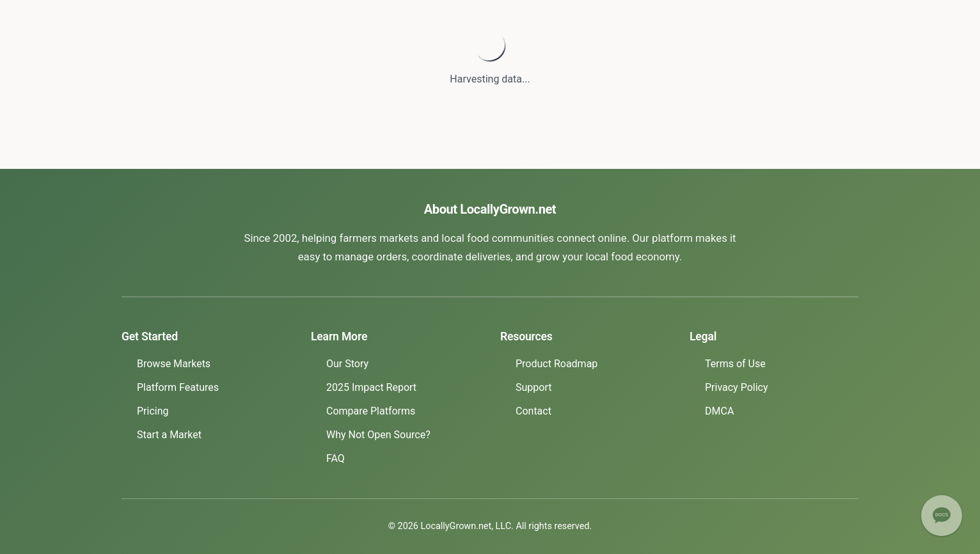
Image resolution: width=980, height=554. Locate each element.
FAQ (336, 458)
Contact (533, 411)
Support (533, 387)
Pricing (153, 411)
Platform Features (178, 387)
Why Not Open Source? (378, 435)
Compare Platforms (371, 411)
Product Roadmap (557, 364)
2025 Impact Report (371, 387)
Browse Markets (174, 364)
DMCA (719, 411)
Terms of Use (735, 364)
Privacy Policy (737, 387)
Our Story (347, 364)
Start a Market (169, 435)
